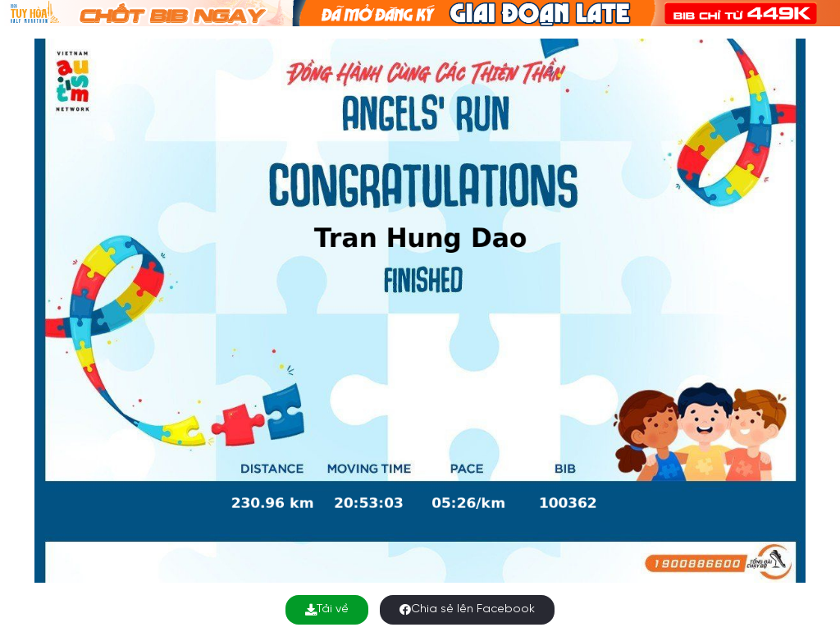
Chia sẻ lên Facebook (467, 609)
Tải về (327, 609)
